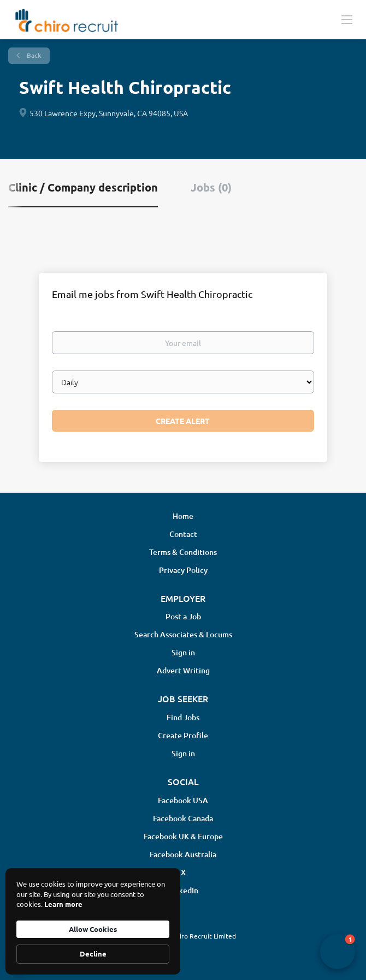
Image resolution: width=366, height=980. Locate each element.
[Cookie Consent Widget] (93, 921)
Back (33, 55)
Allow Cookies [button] (93, 929)
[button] (338, 952)
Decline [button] (93, 954)
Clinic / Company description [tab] (83, 187)
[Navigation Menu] (347, 19)
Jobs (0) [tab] (211, 187)
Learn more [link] (63, 904)
